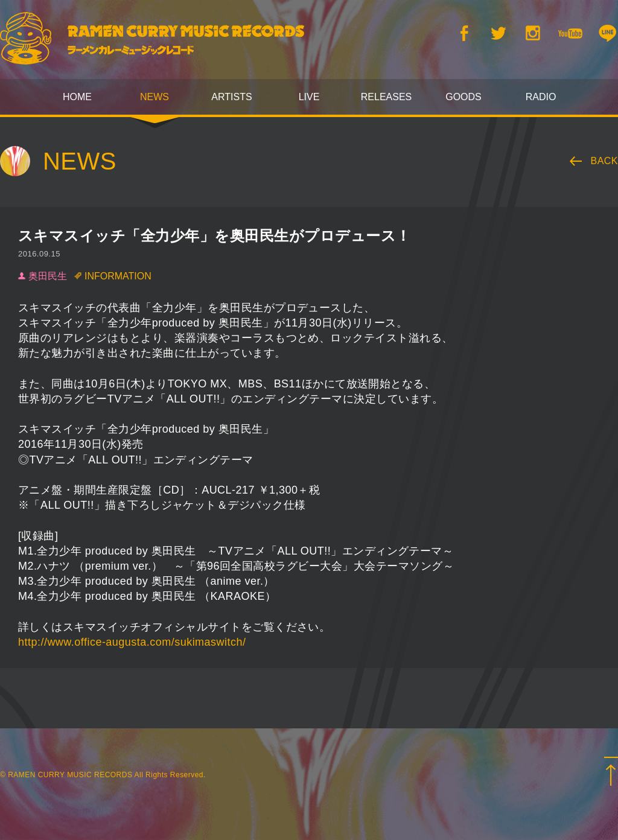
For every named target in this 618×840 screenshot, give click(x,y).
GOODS (463, 97)
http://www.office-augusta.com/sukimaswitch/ (132, 642)
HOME (77, 97)
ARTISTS (231, 97)
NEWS (154, 97)
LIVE (309, 97)
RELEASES (386, 97)
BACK (605, 161)
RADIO (541, 97)
